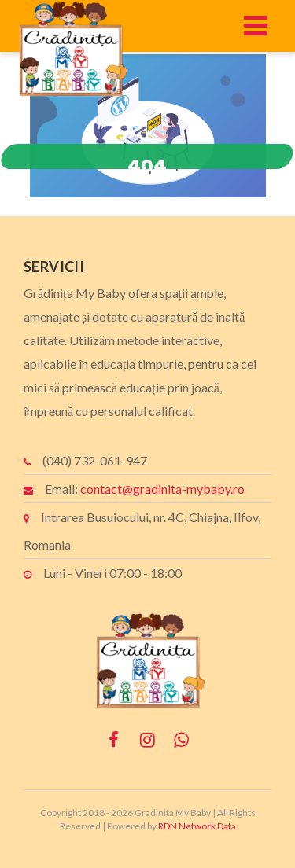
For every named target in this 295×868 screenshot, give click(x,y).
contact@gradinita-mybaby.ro (162, 489)
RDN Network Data (197, 826)
